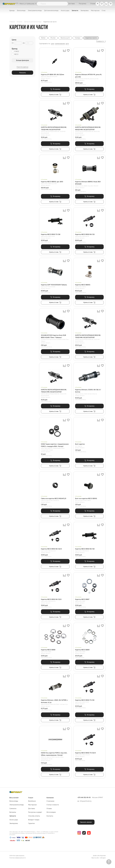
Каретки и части (93, 38)
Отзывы (92, 4)
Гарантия (31, 829)
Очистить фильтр (22, 67)
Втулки (54, 38)
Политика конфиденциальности (18, 864)
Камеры (79, 38)
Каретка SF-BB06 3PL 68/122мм (53, 75)
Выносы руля (66, 38)
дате (67, 44)
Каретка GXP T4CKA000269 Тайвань (54, 287)
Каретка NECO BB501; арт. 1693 (52, 183)
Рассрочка (82, 4)
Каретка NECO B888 (48, 654)
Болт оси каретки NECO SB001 (86, 502)
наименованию (60, 44)
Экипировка (14, 829)
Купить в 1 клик (55, 95)
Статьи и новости (53, 810)
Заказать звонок (86, 828)
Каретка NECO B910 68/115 (85, 553)
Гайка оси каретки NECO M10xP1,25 (54, 502)
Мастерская (32, 810)
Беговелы (13, 818)
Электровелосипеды (35, 11)
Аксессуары (14, 825)
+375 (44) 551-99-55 (84, 803)
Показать (23, 73)
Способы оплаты (34, 822)
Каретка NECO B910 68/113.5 (51, 603)
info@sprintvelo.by (86, 807)
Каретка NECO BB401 (83, 287)
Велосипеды (14, 807)
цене (53, 44)
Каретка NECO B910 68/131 (85, 236)
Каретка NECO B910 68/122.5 (51, 553)
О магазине (50, 807)
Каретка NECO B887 (82, 603)
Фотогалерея (51, 818)
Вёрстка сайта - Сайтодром (99, 864)
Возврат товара (34, 825)
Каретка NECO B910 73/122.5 (85, 758)
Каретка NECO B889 (82, 654)
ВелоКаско (32, 807)
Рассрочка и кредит (35, 818)
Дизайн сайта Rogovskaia (99, 861)
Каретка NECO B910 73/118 (51, 236)
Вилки (43, 38)
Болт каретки (80, 447)
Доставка (71, 4)
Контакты (50, 822)
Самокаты (13, 814)
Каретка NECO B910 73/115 (85, 705)
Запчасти (13, 822)
